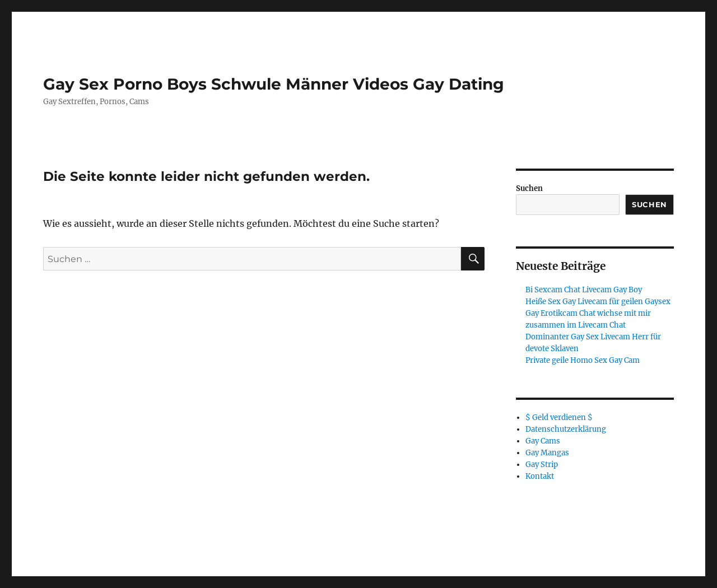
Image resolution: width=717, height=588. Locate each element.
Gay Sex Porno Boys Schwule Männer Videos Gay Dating (274, 84)
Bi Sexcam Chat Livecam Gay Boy (584, 290)
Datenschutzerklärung (566, 429)
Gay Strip (542, 465)
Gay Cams (543, 441)
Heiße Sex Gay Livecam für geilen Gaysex (598, 302)
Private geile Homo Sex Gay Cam (583, 360)
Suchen (529, 188)
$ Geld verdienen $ (559, 417)
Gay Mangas (547, 453)
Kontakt (540, 476)
